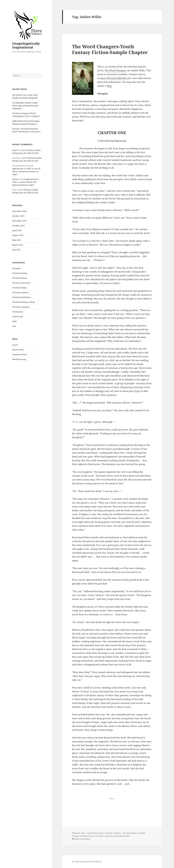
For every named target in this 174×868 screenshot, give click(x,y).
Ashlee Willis (131, 833)
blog (109, 86)
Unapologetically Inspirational (26, 45)
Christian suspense (21, 307)
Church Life (18, 317)
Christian (16, 268)
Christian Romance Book (23, 302)
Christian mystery (20, 292)
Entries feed (18, 350)
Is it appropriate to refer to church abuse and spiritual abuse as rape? (26, 182)
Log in (15, 345)
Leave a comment (82, 839)
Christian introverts (21, 283)
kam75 (15, 150)
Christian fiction (20, 278)
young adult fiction (122, 836)
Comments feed (19, 354)
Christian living (19, 288)
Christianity (18, 312)
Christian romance (104, 836)
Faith (14, 321)
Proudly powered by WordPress (87, 862)
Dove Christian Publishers (114, 78)
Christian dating (20, 273)
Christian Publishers (22, 297)
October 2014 (18, 226)
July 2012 (16, 250)
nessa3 (15, 179)
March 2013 (18, 245)
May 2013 (17, 240)
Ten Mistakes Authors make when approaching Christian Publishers (25, 106)
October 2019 (18, 216)
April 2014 (17, 230)
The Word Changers (115, 70)
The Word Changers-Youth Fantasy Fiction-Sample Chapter (110, 49)
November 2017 (20, 221)
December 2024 (19, 211)
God (14, 326)
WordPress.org (19, 359)
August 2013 (18, 235)
